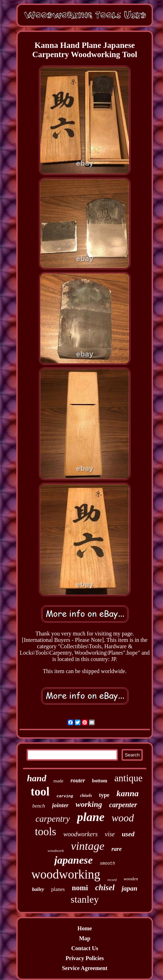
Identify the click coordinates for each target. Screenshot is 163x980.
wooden (131, 879)
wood (123, 818)
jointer (60, 805)
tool (40, 792)
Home (85, 928)
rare (116, 849)
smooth (108, 864)
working (89, 804)
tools (45, 832)
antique (128, 778)
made (58, 781)
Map (85, 938)
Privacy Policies (85, 958)
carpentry (53, 819)
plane (91, 817)
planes (58, 889)
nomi (80, 888)
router (78, 780)
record (112, 880)
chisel (105, 888)
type (104, 795)
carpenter (123, 805)
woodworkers (81, 834)
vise (110, 834)
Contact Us (85, 948)
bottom (100, 781)
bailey (38, 889)
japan (129, 888)
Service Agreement (85, 968)
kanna (128, 793)
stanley (85, 899)
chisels (86, 795)
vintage (88, 846)
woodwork (56, 850)
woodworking (66, 874)
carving (65, 796)
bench (39, 806)
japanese (73, 860)
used (128, 834)
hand (37, 778)
